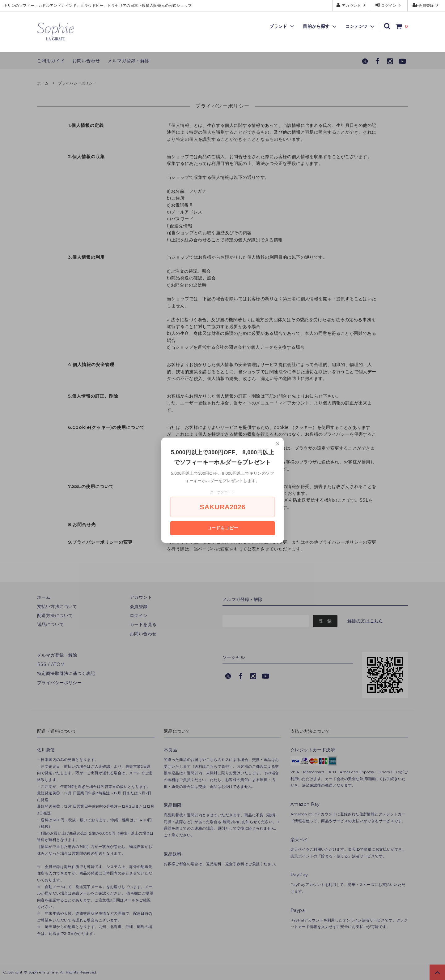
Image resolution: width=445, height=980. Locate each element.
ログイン (389, 5)
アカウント (352, 5)
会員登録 (426, 5)
